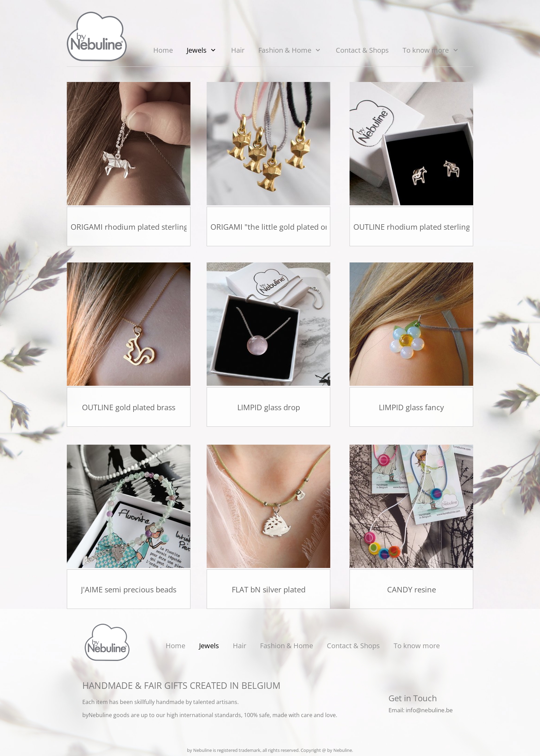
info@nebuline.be (429, 710)
